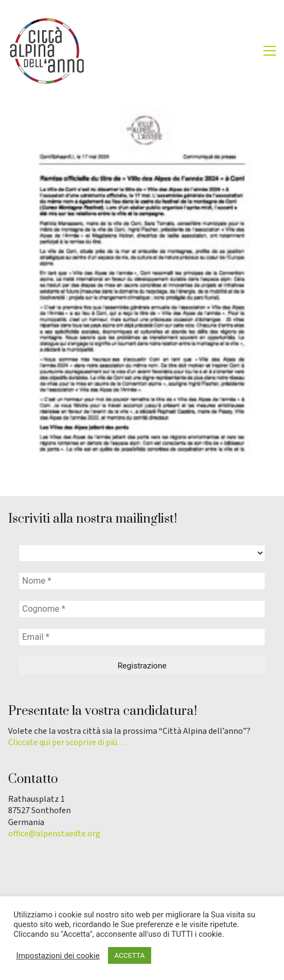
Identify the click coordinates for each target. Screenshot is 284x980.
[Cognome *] (142, 609)
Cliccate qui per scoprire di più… (67, 743)
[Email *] (142, 637)
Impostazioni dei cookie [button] (58, 956)
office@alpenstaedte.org (54, 834)
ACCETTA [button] (130, 955)
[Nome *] (142, 581)
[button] (270, 51)
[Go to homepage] (46, 51)
